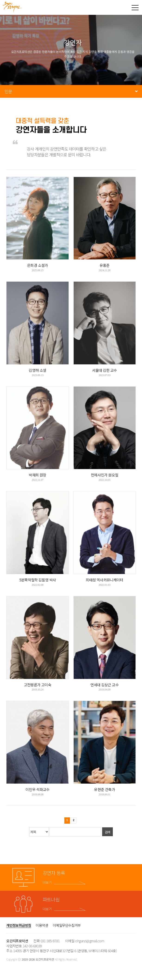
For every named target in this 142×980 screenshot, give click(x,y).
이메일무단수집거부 (67, 925)
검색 (108, 832)
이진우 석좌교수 (38, 789)
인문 (8, 91)
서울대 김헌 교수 (104, 370)
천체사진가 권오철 (104, 475)
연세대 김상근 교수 (104, 685)
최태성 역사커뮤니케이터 (104, 580)
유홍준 (105, 265)
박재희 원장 (37, 475)
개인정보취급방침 (19, 925)
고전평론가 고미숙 (38, 685)
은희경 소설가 (38, 265)
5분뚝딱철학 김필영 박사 (38, 580)
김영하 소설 (37, 370)
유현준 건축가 (104, 789)
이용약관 (42, 925)
